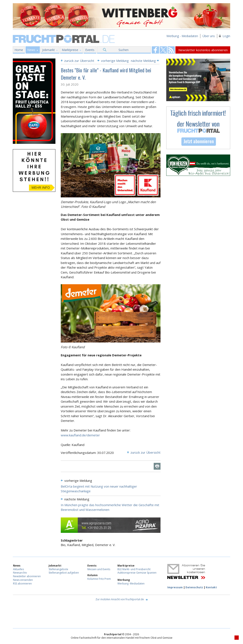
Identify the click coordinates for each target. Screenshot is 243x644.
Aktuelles (18, 569)
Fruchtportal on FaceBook (155, 50)
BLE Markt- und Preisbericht (134, 569)
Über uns (209, 36)
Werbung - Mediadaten (182, 36)
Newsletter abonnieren (27, 576)
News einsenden (23, 580)
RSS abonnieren (22, 584)
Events (90, 50)
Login (226, 36)
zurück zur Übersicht (79, 61)
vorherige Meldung (115, 61)
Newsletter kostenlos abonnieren (203, 50)
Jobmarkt (48, 50)
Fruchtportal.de (64, 39)
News (31, 50)
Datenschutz (194, 587)
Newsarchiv (20, 573)
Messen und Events (99, 569)
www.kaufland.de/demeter (80, 435)
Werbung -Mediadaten (131, 584)
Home (19, 50)
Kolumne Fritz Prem (99, 579)
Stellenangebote (58, 569)
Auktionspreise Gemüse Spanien (137, 573)
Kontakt (211, 587)
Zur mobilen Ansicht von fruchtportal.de (120, 599)
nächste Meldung (143, 61)
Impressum (175, 587)
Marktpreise (70, 50)
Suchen (124, 50)
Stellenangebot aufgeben (64, 573)
